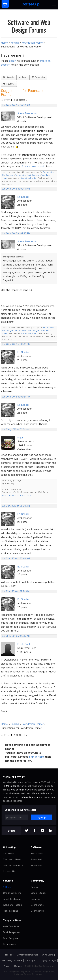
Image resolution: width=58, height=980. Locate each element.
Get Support (31, 960)
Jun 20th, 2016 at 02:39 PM (16, 344)
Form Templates (11, 938)
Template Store (12, 920)
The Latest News (12, 859)
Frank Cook (24, 644)
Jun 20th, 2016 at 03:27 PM (16, 397)
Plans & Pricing (11, 911)
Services (8, 881)
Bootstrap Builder (29, 178)
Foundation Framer (33, 43)
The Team (8, 854)
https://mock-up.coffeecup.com (16, 495)
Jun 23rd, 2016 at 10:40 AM (16, 558)
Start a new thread (33, 166)
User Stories (37, 911)
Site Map (18, 966)
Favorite (9, 84)
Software (36, 847)
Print (23, 77)
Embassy (35, 899)
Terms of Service (31, 974)
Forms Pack (37, 859)
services (42, 790)
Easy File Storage (12, 899)
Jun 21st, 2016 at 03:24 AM (16, 429)
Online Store (47, 955)
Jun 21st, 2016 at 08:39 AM (16, 506)
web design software (22, 790)
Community (38, 881)
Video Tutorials (39, 893)
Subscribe (38, 77)
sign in (13, 61)
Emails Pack (37, 854)
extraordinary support (32, 797)
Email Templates (11, 932)
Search (8, 77)
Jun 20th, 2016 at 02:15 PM (16, 189)
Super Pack (37, 865)
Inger (20, 438)
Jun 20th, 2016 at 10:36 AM (16, 105)
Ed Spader (23, 197)
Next (22, 100)
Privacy (7, 966)
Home (4, 43)
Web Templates (11, 926)
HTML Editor (10, 786)
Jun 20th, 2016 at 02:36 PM (16, 233)
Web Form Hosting (13, 905)
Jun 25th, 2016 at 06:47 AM (16, 636)
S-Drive (7, 887)
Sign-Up (41, 817)
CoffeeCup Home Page (28, 955)
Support (35, 887)
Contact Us (9, 871)
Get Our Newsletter (13, 865)
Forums (15, 43)
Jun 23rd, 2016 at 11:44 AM (16, 591)
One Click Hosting (12, 893)
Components (10, 944)
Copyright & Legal (48, 960)
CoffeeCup (9, 847)
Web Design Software (12, 960)
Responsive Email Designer (28, 175)
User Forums (37, 905)
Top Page (9, 955)
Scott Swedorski (27, 113)
